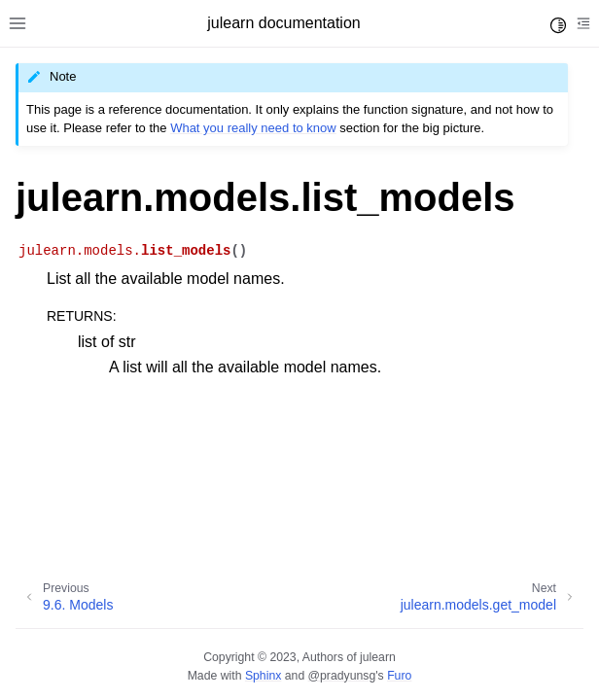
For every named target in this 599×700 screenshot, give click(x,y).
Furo (399, 676)
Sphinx (263, 676)
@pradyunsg (342, 676)
